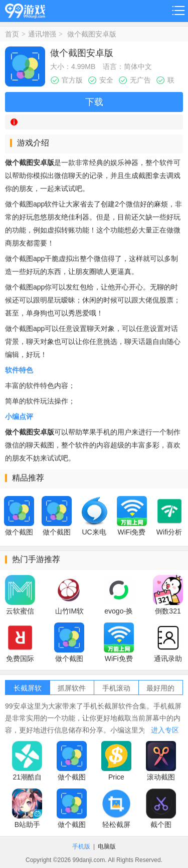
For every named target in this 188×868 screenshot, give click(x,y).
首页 (12, 34)
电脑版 (107, 846)
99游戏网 (25, 9)
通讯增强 (42, 34)
